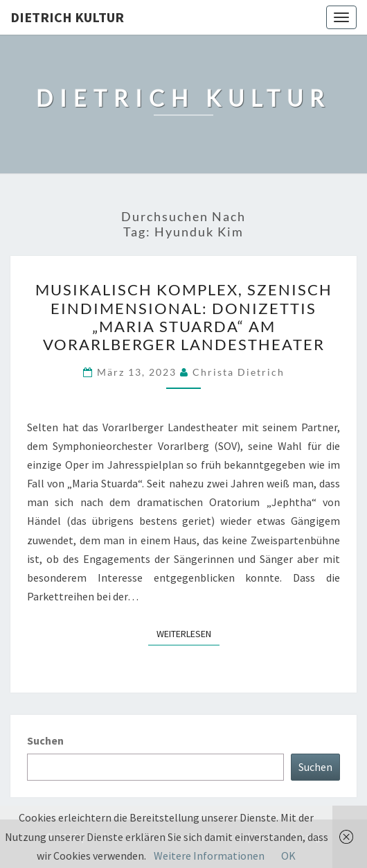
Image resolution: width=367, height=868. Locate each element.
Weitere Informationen (209, 856)
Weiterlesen (188, 633)
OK (288, 856)
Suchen (45, 740)
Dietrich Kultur (67, 17)
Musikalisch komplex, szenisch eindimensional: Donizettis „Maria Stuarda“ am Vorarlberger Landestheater (184, 317)
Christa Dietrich (239, 372)
